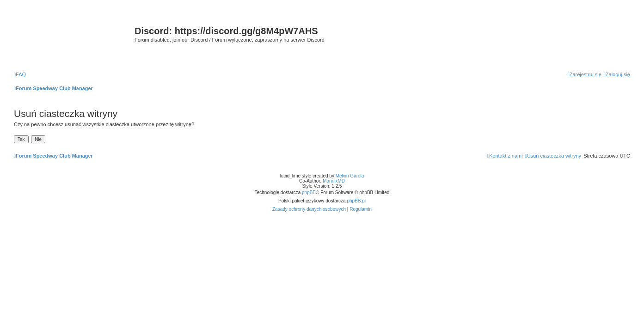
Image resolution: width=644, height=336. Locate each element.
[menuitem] (20, 74)
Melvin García (350, 176)
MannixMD (334, 181)
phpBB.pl (356, 201)
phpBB (309, 192)
